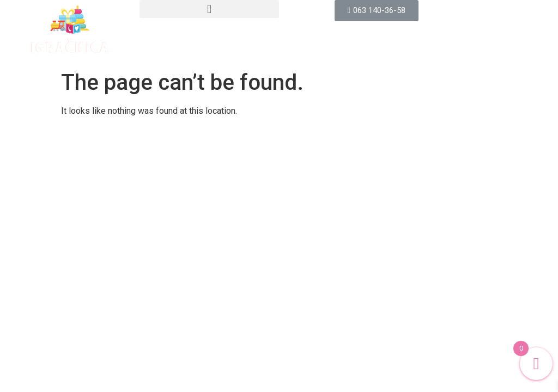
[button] (209, 9)
